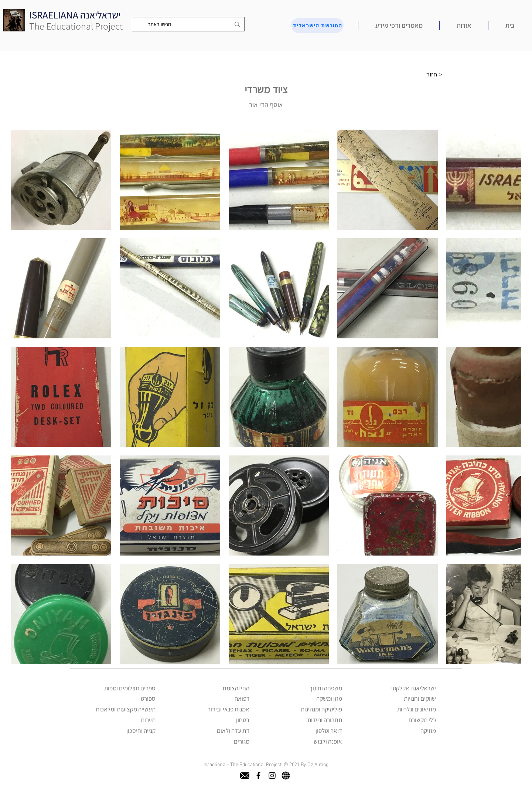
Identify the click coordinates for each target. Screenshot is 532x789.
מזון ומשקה (329, 699)
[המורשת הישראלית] (317, 25)
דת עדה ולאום (233, 731)
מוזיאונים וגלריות (417, 709)
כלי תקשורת (422, 720)
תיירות (148, 720)
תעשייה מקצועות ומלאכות (126, 709)
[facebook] (258, 776)
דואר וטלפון (329, 731)
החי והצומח (236, 688)
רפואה (242, 699)
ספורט (148, 699)
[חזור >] (436, 75)
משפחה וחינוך (326, 688)
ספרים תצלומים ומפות (130, 688)
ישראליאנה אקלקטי (414, 688)
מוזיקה (428, 731)
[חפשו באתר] (189, 24)
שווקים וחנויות (420, 699)
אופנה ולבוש (328, 741)
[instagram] (272, 776)
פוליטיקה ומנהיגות (321, 709)
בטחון (243, 720)
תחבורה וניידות (325, 720)
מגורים (242, 741)
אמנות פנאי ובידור (229, 709)
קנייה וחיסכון (141, 731)
